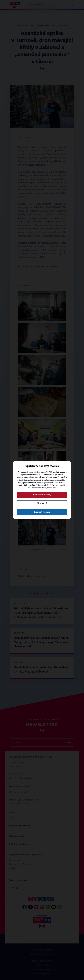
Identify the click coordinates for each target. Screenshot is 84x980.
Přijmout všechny (42, 512)
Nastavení (42, 503)
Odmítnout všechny (42, 495)
